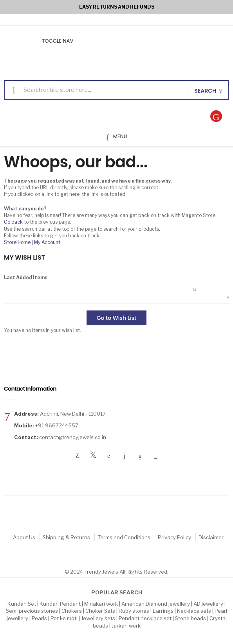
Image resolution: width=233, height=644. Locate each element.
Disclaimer (211, 537)
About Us (24, 537)
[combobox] (103, 90)
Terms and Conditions (124, 537)
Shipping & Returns (66, 537)
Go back (13, 222)
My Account (47, 242)
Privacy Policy (174, 537)
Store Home (17, 242)
